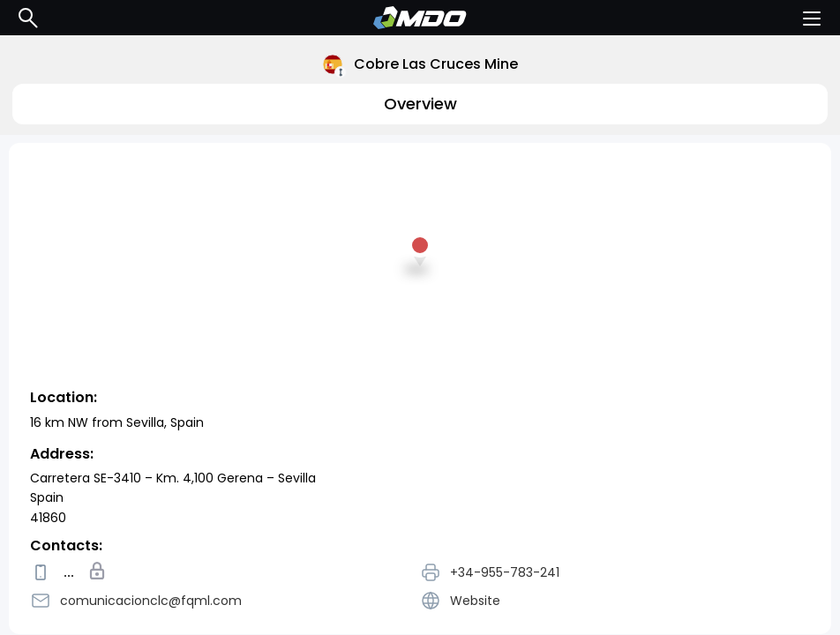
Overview (420, 104)
